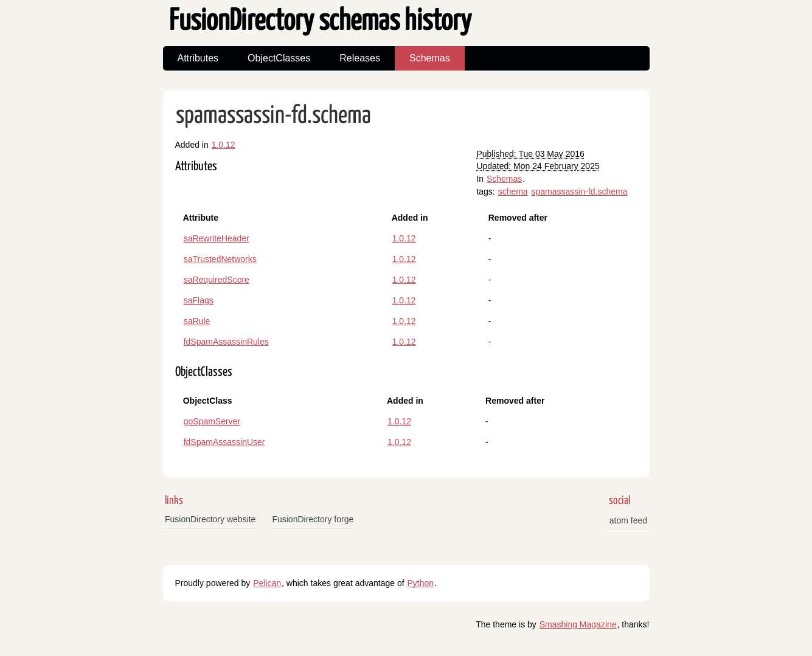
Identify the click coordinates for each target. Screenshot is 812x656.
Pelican (267, 583)
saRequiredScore (217, 280)
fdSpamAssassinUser (224, 442)
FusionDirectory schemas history (320, 22)
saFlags (199, 300)
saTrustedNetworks (220, 259)
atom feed (628, 520)
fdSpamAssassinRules (226, 342)
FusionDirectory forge (313, 519)
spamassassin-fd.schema (273, 116)
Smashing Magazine (578, 624)
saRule (197, 321)
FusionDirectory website (210, 519)
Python (421, 583)
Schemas (430, 58)
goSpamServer (212, 421)
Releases (360, 58)
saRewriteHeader (217, 238)
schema (513, 192)
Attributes (198, 58)
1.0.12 (224, 145)
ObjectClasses (279, 58)
